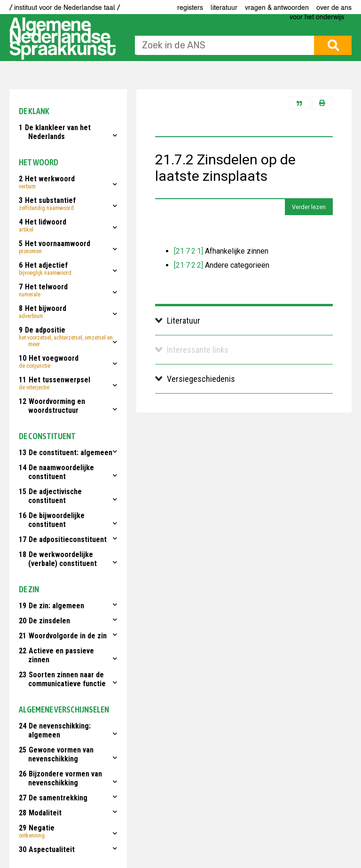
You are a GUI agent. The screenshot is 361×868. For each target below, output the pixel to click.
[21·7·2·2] (188, 265)
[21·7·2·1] (188, 251)
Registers (190, 8)
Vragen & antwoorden (277, 8)
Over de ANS (334, 8)
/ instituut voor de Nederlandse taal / (65, 8)
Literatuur (224, 8)
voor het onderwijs (317, 17)
